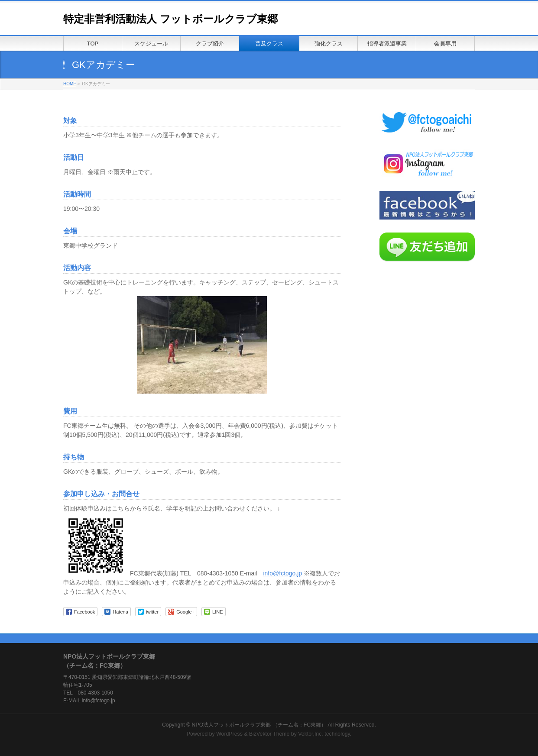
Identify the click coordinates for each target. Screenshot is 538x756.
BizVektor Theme (269, 734)
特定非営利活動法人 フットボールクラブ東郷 (170, 19)
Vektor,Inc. (311, 734)
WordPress (229, 734)
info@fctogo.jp (282, 573)
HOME (70, 84)
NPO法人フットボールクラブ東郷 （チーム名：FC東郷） (259, 725)
